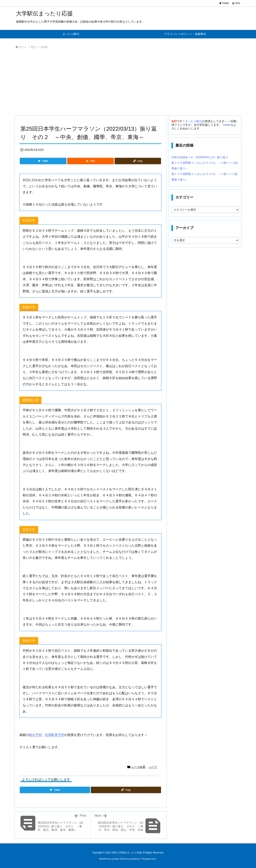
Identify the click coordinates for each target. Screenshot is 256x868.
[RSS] (90, 161)
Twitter (227, 125)
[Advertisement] (128, 83)
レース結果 (41, 47)
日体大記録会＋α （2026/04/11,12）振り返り (200, 157)
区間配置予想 (55, 735)
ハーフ (153, 767)
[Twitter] (43, 161)
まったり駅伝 (194, 121)
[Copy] (138, 161)
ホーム (23, 47)
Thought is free (148, 859)
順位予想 (35, 735)
